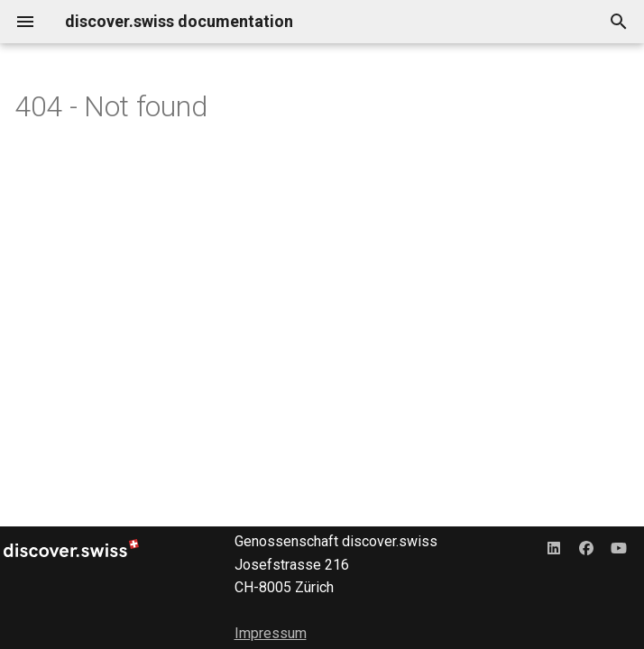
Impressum (271, 633)
